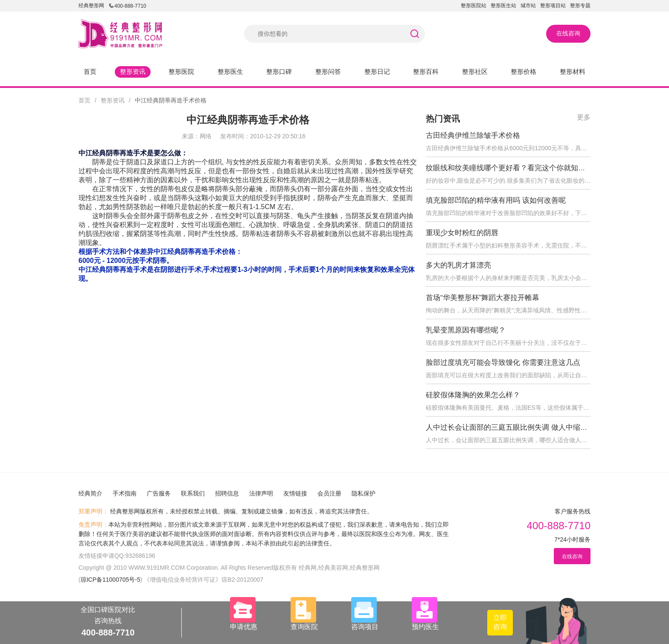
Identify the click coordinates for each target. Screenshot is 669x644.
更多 (584, 117)
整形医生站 (503, 6)
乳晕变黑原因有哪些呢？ (466, 330)
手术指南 (125, 493)
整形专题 (580, 6)
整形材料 (573, 71)
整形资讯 (133, 71)
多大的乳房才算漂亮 (458, 265)
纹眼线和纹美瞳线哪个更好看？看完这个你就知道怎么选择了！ (527, 168)
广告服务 (159, 493)
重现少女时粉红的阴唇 (462, 233)
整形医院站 (474, 6)
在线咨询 (568, 33)
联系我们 (193, 493)
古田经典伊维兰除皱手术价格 (473, 136)
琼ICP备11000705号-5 (111, 580)
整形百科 (426, 71)
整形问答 (328, 71)
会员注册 (329, 493)
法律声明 (261, 493)
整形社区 (475, 71)
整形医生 (230, 71)
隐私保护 (364, 493)
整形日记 (377, 71)
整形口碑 (279, 71)
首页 (90, 71)
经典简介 (90, 493)
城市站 (528, 6)
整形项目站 (553, 6)
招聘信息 (227, 493)
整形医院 (181, 71)
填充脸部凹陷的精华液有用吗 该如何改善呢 (496, 200)
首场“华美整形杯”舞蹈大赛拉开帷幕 (483, 298)
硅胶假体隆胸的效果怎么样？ (473, 395)
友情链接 (295, 493)
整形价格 (524, 71)
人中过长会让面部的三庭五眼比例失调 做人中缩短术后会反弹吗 (528, 427)
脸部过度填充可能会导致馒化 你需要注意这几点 (503, 363)
